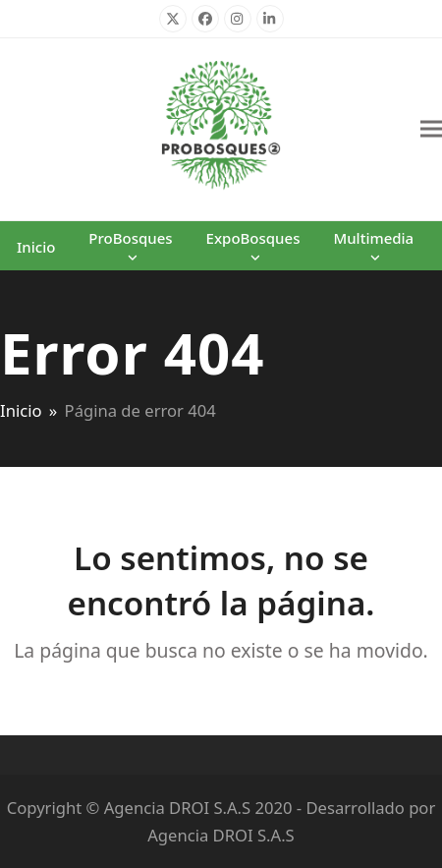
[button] (431, 129)
